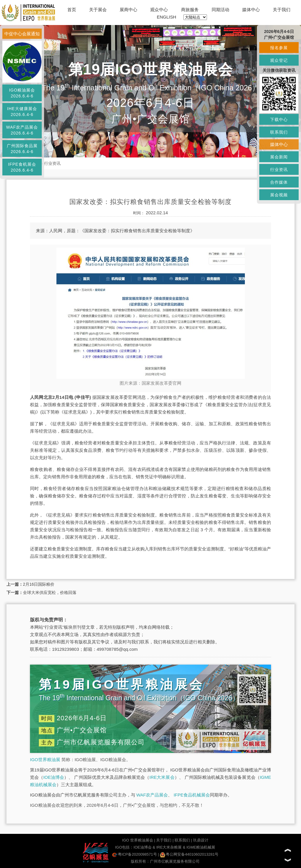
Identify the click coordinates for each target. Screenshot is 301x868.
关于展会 (98, 10)
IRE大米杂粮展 (169, 847)
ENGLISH (167, 17)
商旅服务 (190, 10)
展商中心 (128, 10)
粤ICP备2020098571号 (134, 854)
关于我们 (282, 10)
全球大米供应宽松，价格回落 (50, 593)
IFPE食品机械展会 (192, 795)
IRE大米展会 (162, 777)
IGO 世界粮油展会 (137, 840)
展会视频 (279, 195)
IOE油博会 (54, 777)
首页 (72, 10)
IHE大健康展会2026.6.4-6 (22, 112)
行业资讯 (52, 163)
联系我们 (182, 840)
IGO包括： (124, 847)
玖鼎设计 (201, 840)
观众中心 (159, 10)
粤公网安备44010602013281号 (189, 854)
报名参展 (279, 48)
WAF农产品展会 (152, 795)
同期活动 (220, 10)
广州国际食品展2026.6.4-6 (22, 149)
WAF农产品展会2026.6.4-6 (22, 130)
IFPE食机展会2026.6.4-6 (22, 167)
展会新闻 (279, 157)
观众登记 (279, 60)
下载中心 (279, 120)
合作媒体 (279, 182)
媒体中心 (251, 10)
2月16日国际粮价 (39, 584)
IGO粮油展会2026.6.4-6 (22, 93)
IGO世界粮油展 (45, 760)
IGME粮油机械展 (201, 847)
